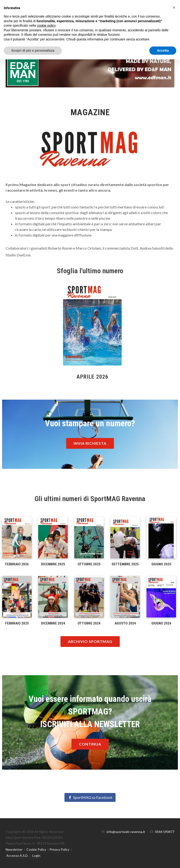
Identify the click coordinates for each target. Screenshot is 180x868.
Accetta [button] (163, 50)
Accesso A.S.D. (17, 855)
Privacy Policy (59, 849)
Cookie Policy (36, 849)
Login (36, 855)
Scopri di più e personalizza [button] (33, 50)
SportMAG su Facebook (90, 797)
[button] (174, 7)
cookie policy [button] (46, 25)
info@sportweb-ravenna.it (126, 832)
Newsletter (14, 849)
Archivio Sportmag (90, 641)
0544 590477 (165, 832)
